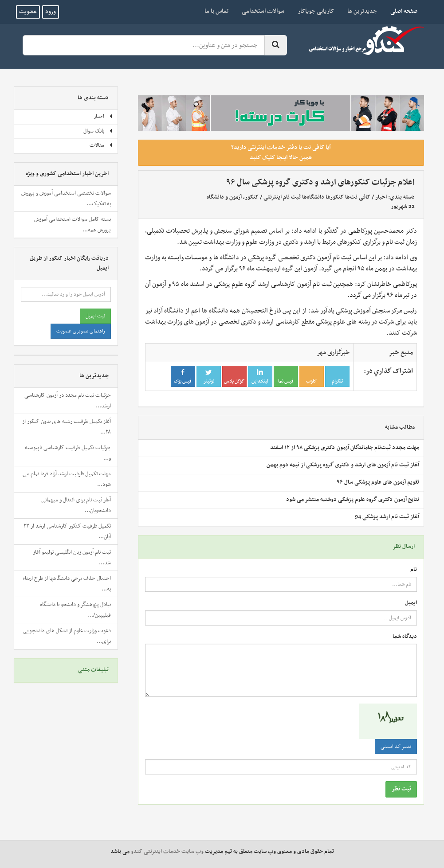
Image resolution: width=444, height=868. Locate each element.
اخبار (381, 197)
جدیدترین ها (362, 11)
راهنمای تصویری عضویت (81, 331)
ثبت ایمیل (95, 316)
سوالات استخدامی (263, 11)
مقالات (101, 145)
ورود (51, 12)
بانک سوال (98, 131)
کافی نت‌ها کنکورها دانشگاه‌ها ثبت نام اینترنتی (317, 197)
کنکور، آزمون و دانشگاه (233, 197)
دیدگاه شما (405, 637)
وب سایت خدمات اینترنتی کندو (167, 852)
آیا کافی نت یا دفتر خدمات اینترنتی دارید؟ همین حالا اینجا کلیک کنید (281, 152)
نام (414, 570)
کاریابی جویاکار (316, 11)
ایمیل (411, 603)
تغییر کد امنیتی (396, 747)
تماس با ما (216, 11)
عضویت (28, 12)
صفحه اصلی (401, 11)
